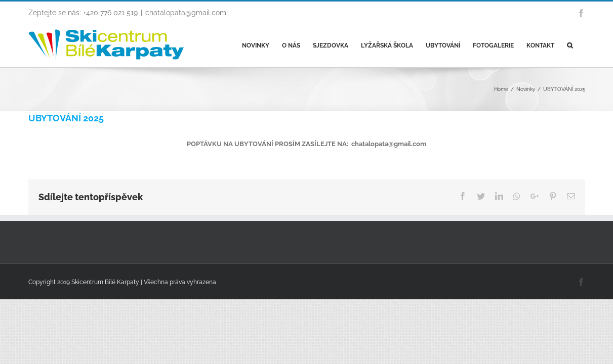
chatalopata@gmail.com (186, 13)
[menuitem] (251, 45)
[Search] (582, 45)
